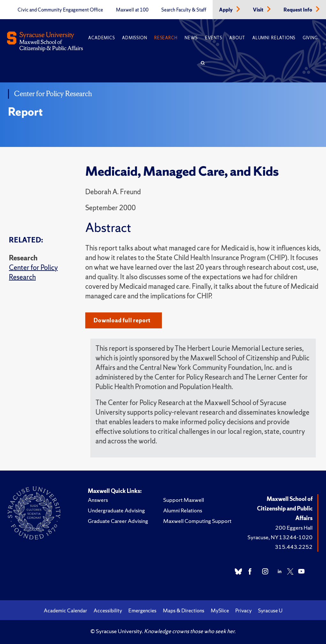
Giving (310, 38)
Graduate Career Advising (118, 521)
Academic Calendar (65, 610)
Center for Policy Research (33, 272)
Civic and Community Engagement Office (60, 10)
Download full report (122, 320)
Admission (134, 38)
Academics (101, 38)
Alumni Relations (274, 38)
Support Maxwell (184, 500)
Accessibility (108, 610)
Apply (226, 10)
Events (214, 38)
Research (166, 38)
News (191, 38)
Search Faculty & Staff (184, 10)
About (237, 38)
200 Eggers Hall (294, 528)
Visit (259, 10)
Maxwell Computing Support (197, 521)
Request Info (298, 10)
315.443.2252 (294, 547)
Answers (98, 500)
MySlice (220, 610)
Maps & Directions (184, 610)
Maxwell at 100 (132, 10)
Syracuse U (270, 610)
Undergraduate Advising (116, 510)
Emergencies (142, 610)
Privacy (243, 610)
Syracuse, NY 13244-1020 (280, 537)
